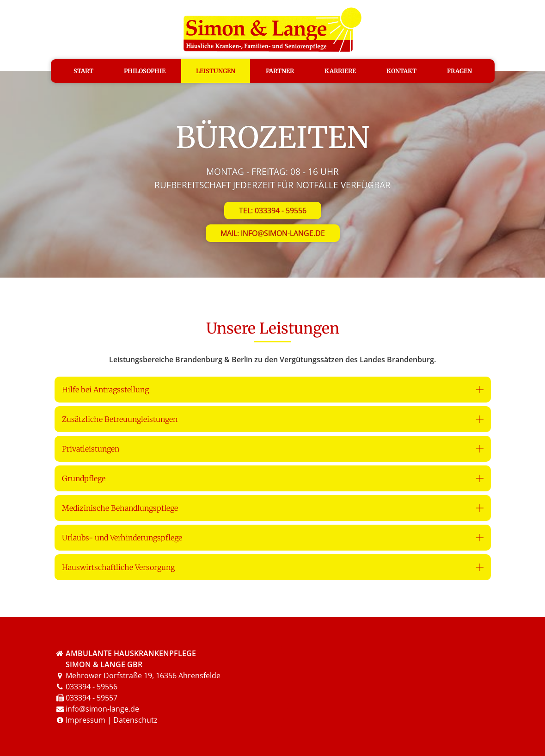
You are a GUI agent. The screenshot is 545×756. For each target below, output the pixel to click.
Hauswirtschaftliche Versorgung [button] (118, 567)
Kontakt (401, 71)
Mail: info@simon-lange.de (273, 233)
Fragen (459, 71)
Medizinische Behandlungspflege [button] (120, 508)
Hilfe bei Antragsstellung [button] (105, 390)
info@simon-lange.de (102, 709)
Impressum (86, 720)
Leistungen (216, 71)
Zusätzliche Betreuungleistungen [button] (120, 419)
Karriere (340, 71)
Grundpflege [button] (84, 478)
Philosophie (145, 71)
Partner (280, 71)
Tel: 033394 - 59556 (273, 211)
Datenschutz (135, 720)
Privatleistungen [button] (91, 449)
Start (83, 71)
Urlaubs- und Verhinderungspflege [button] (122, 538)
